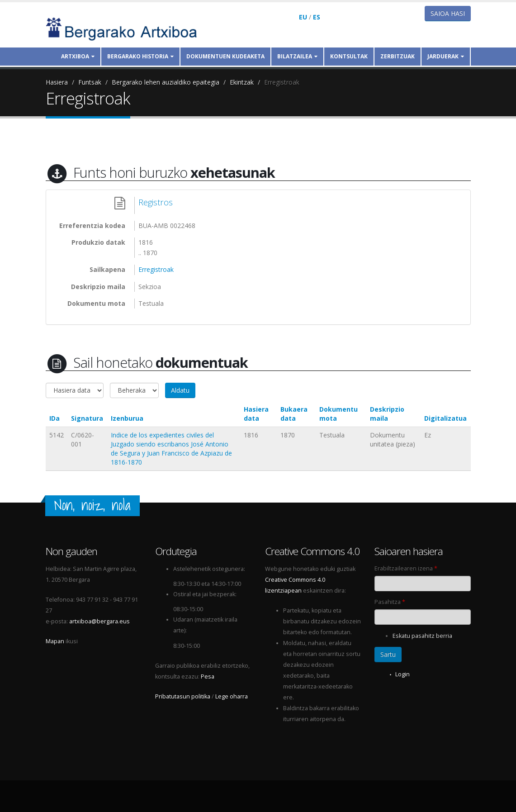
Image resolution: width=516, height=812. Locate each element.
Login (402, 674)
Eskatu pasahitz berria (422, 636)
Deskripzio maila (387, 414)
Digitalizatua (445, 418)
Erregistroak (282, 82)
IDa (54, 418)
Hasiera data (256, 414)
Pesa (208, 677)
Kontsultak (349, 56)
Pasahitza (390, 602)
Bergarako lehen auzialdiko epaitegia (166, 82)
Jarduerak (446, 56)
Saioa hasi (448, 13)
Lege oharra (232, 696)
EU (303, 17)
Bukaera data (294, 414)
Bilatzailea (297, 56)
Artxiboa (78, 56)
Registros (156, 202)
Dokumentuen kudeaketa (225, 56)
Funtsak (90, 82)
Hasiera (57, 82)
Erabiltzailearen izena (406, 568)
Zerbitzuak (398, 56)
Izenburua (127, 418)
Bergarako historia (140, 56)
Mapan (55, 641)
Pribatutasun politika (183, 696)
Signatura (87, 418)
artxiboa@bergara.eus (99, 621)
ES (317, 17)
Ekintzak (242, 82)
